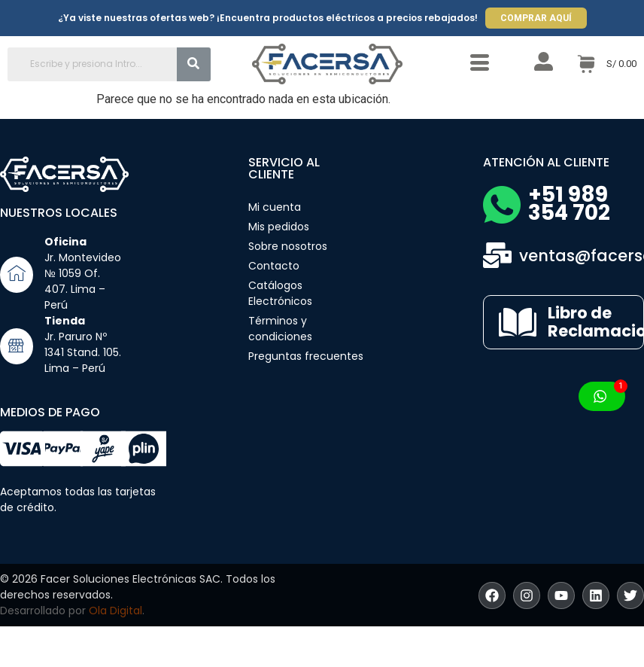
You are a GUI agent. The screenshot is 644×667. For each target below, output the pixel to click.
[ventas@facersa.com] (497, 255)
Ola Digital (115, 611)
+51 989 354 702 (569, 204)
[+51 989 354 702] (502, 205)
